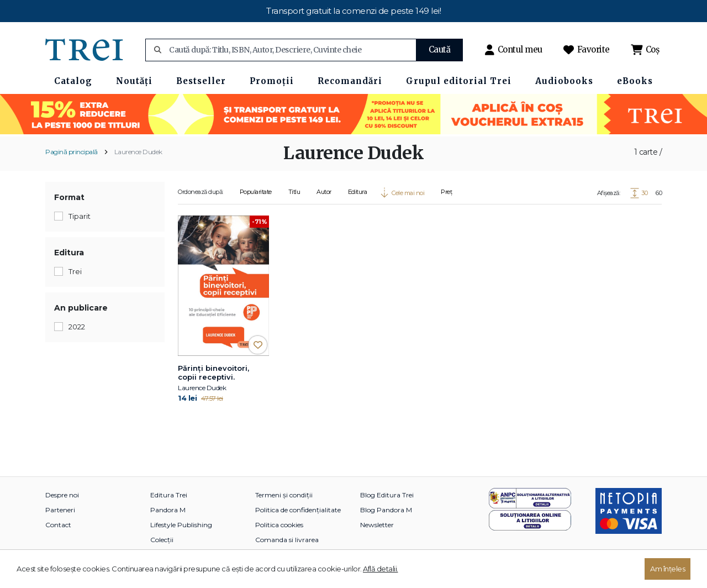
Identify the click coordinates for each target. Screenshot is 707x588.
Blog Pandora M (386, 510)
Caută (440, 49)
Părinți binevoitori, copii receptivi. (213, 372)
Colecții (162, 540)
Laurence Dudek (138, 152)
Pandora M (168, 510)
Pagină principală (72, 152)
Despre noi (62, 495)
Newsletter (377, 525)
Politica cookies (279, 525)
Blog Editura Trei (387, 495)
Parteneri (60, 510)
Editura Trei (169, 495)
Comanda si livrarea (287, 540)
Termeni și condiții (284, 495)
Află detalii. (381, 569)
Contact (58, 525)
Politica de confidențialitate (298, 510)
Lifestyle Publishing (181, 525)
